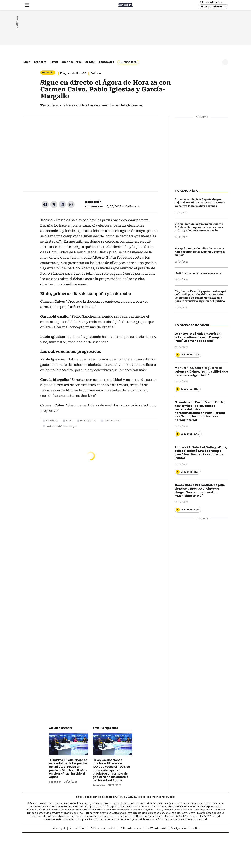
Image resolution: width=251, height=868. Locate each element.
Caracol (190, 837)
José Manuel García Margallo (62, 426)
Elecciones (52, 421)
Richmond (82, 848)
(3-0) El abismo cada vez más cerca (198, 273)
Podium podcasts (117, 848)
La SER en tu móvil (156, 828)
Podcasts (130, 62)
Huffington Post (89, 843)
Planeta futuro (174, 843)
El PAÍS (83, 837)
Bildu (69, 421)
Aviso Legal (59, 828)
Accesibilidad (78, 828)
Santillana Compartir (136, 837)
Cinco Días (133, 843)
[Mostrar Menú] (27, 51)
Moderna (100, 848)
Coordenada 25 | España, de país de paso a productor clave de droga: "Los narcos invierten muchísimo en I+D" (200, 490)
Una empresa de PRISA (53, 840)
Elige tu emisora (211, 53)
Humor (54, 62)
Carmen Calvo (112, 421)
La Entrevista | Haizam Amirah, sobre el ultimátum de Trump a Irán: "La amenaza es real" (198, 337)
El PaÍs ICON (132, 848)
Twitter (54, 204)
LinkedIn (62, 204)
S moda (147, 848)
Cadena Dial (146, 843)
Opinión (90, 62)
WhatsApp (71, 204)
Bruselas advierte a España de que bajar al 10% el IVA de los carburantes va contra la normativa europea (200, 203)
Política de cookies (131, 828)
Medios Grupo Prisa (53, 849)
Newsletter (217, 62)
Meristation (181, 848)
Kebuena (188, 843)
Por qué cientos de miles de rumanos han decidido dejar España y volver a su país (200, 252)
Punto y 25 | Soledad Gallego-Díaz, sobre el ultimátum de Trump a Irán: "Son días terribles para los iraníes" (201, 453)
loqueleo (163, 848)
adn (177, 837)
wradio (119, 843)
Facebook (45, 204)
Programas (107, 62)
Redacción (93, 202)
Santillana (116, 837)
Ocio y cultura (72, 62)
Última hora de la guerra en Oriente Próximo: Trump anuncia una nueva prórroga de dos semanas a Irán (199, 227)
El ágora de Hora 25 (73, 73)
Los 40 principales (99, 837)
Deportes (40, 62)
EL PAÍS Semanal (158, 843)
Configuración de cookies (185, 828)
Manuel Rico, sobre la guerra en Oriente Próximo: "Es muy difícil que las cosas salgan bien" (201, 372)
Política (96, 73)
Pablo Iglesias (88, 421)
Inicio (27, 62)
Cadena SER (126, 51)
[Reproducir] (178, 355)
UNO (108, 843)
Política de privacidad (103, 828)
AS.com (165, 837)
